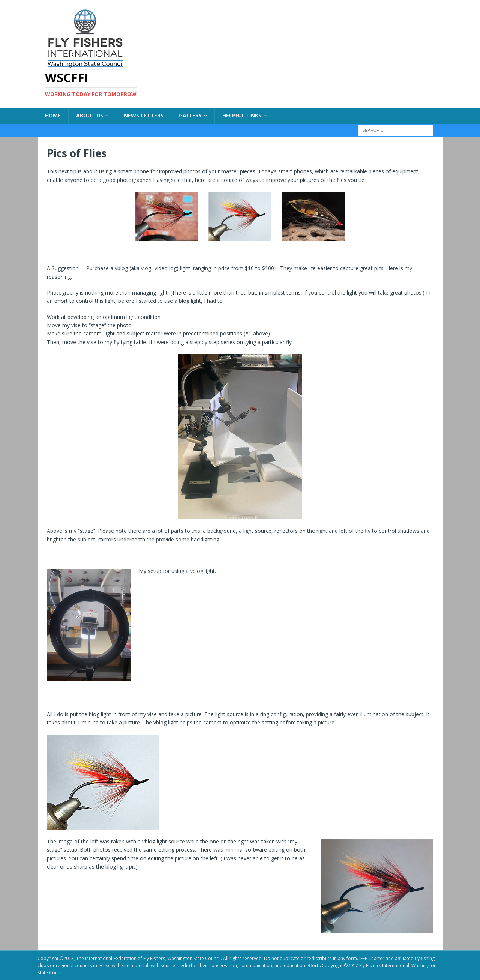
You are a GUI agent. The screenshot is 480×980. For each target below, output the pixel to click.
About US (90, 115)
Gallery (190, 115)
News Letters (144, 115)
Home (53, 115)
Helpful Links (242, 115)
